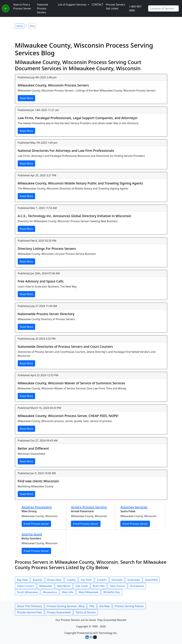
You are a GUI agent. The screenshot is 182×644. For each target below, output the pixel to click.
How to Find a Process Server (22, 7)
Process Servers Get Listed (115, 7)
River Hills (99, 586)
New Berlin (64, 586)
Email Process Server (36, 524)
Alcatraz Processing (37, 507)
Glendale (117, 580)
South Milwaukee (28, 592)
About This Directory (30, 606)
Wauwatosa (50, 592)
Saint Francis (117, 586)
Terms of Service (86, 612)
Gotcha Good (32, 534)
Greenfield (151, 580)
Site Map (104, 606)
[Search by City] (163, 8)
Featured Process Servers (43, 8)
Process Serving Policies (129, 606)
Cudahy (71, 580)
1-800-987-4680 (135, 8)
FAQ (92, 606)
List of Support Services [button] (72, 5)
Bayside (37, 580)
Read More (26, 98)
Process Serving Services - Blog (66, 606)
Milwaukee (46, 586)
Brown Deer (54, 580)
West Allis (68, 592)
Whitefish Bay (112, 592)
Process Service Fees (30, 612)
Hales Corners (26, 586)
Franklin (102, 580)
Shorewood (137, 586)
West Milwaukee (88, 592)
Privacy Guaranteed (59, 612)
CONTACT (98, 5)
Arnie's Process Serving (89, 507)
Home (20, 26)
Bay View (23, 580)
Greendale (134, 580)
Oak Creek (82, 586)
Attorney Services (134, 507)
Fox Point (86, 580)
